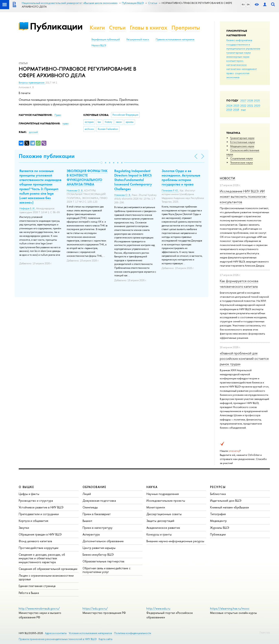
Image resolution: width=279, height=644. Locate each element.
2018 (236, 110)
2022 (243, 105)
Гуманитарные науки (242, 138)
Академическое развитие (163, 528)
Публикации (56, 26)
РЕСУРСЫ (218, 487)
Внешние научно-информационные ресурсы (175, 541)
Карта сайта (105, 639)
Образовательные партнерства (103, 561)
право (230, 73)
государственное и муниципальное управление (243, 46)
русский (33, 132)
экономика (233, 77)
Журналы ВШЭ (220, 528)
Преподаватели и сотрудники (39, 514)
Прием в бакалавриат (97, 514)
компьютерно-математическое (236, 63)
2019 (229, 110)
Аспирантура (91, 534)
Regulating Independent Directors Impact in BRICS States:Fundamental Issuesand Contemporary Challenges (133, 180)
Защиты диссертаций (160, 521)
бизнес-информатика (239, 40)
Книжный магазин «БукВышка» (230, 507)
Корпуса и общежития (33, 521)
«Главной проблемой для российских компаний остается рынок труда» (244, 359)
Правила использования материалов (175, 39)
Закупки (24, 528)
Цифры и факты (29, 494)
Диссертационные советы (164, 514)
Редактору (265, 632)
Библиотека (218, 494)
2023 (236, 105)
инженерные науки (238, 57)
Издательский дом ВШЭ (226, 501)
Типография (218, 514)
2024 (229, 105)
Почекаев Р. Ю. (170, 191)
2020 (257, 105)
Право (58, 115)
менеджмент (249, 69)
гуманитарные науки (239, 53)
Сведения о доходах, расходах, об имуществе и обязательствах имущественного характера (42, 558)
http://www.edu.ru (158, 608)
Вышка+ (88, 521)
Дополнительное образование (103, 541)
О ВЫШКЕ (26, 487)
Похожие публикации (47, 156)
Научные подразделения (163, 494)
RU (243, 4)
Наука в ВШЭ (99, 45)
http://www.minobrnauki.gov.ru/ (39, 608)
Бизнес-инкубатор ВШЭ (98, 555)
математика (233, 69)
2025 (257, 100)
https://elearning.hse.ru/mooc (230, 608)
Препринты (186, 28)
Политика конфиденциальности (133, 633)
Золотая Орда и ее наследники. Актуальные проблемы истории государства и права (181, 178)
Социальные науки (241, 158)
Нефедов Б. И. (27, 208)
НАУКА (152, 487)
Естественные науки (242, 142)
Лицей (87, 494)
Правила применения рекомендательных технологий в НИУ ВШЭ (58, 639)
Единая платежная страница (37, 586)
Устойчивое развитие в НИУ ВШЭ (41, 507)
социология (242, 73)
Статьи (117, 28)
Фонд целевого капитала (35, 541)
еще (243, 110)
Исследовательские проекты (166, 501)
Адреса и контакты (56, 633)
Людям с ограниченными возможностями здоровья (46, 577)
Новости (227, 178)
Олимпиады (90, 507)
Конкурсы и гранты (159, 534)
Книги (97, 28)
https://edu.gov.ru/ (95, 608)
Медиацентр (218, 521)
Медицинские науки (242, 146)
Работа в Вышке (29, 593)
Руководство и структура (36, 501)
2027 (243, 100)
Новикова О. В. (75, 191)
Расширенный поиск (138, 39)
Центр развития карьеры (99, 548)
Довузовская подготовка (99, 501)
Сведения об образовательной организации (48, 569)
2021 (250, 105)
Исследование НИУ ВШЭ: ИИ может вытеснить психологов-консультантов (243, 196)
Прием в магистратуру (98, 528)
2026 (250, 100)
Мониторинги (156, 507)
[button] (101, 163)
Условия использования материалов (90, 633)
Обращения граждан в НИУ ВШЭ (40, 534)
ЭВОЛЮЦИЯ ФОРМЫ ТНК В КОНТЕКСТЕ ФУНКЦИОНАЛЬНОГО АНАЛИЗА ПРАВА (87, 178)
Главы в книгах (149, 28)
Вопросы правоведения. (32, 83)
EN (248, 4)
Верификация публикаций (106, 39)
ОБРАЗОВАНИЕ (94, 487)
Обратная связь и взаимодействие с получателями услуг (106, 570)
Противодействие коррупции (39, 548)
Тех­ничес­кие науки (241, 162)
